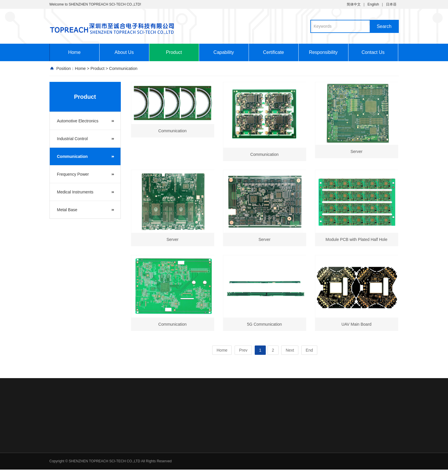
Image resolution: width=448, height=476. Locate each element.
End (309, 350)
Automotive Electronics (78, 121)
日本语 (391, 4)
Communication (123, 68)
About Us (124, 52)
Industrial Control (72, 139)
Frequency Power (73, 174)
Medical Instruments (75, 192)
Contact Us (373, 52)
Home (74, 52)
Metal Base (67, 210)
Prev (243, 350)
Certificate (273, 52)
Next (290, 350)
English (373, 4)
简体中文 (354, 4)
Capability (224, 52)
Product (174, 52)
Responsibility (323, 52)
